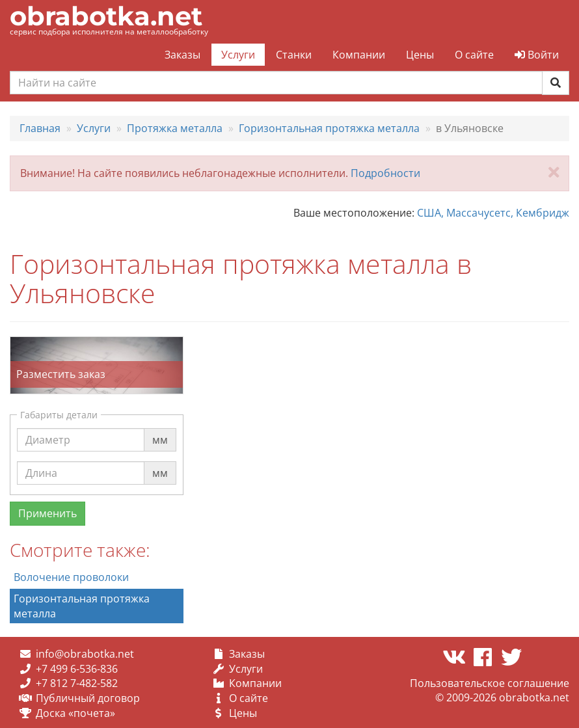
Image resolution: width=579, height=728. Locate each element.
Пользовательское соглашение (490, 683)
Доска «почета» (75, 713)
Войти (537, 55)
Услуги (238, 55)
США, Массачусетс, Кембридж (493, 213)
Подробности (385, 173)
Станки (294, 55)
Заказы (182, 55)
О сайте (474, 55)
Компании (359, 55)
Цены (420, 55)
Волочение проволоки (71, 577)
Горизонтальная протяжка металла (82, 606)
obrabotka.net (106, 16)
